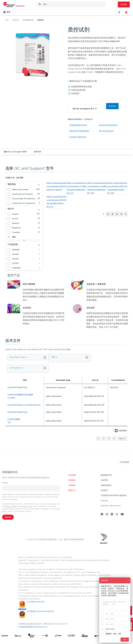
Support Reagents (108, 125)
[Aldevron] (18, 636)
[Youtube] (122, 515)
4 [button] (117, 214)
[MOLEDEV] (98, 636)
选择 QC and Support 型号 (15, 152)
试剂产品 (16, 20)
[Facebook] (102, 515)
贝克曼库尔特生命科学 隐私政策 (114, 495)
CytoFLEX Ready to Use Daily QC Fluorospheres (28, 405)
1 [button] (93, 438)
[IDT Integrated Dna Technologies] (71, 636)
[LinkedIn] (112, 515)
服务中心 (72, 490)
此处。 (69, 349)
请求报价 (124, 4)
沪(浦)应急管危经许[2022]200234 (33, 627)
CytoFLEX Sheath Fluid (17, 387)
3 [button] (112, 214)
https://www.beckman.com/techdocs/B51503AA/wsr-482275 (56, 186)
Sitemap (104, 501)
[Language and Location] (126, 12)
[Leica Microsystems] (85, 636)
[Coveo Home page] (121, 432)
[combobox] (71, 4)
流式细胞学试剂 (28, 20)
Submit (8, 517)
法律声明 (104, 480)
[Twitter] (117, 515)
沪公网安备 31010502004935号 (40, 611)
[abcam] (5, 636)
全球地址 (72, 485)
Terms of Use (26, 506)
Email (5, 483)
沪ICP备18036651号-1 (36, 602)
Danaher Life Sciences (111, 506)
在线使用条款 (106, 485)
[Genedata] (45, 636)
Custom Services (78, 137)
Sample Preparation (79, 131)
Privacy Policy (11, 506)
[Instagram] (107, 515)
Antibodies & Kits (78, 125)
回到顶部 (124, 462)
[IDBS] (58, 636)
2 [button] (108, 214)
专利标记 (104, 490)
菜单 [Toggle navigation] (7, 12)
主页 (7, 20)
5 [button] (121, 214)
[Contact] (119, 12)
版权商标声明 (106, 475)
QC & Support (106, 131)
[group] (24, 189)
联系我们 (72, 480)
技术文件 (38, 152)
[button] (40, 4)
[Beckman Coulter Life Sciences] (31, 636)
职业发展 (72, 475)
